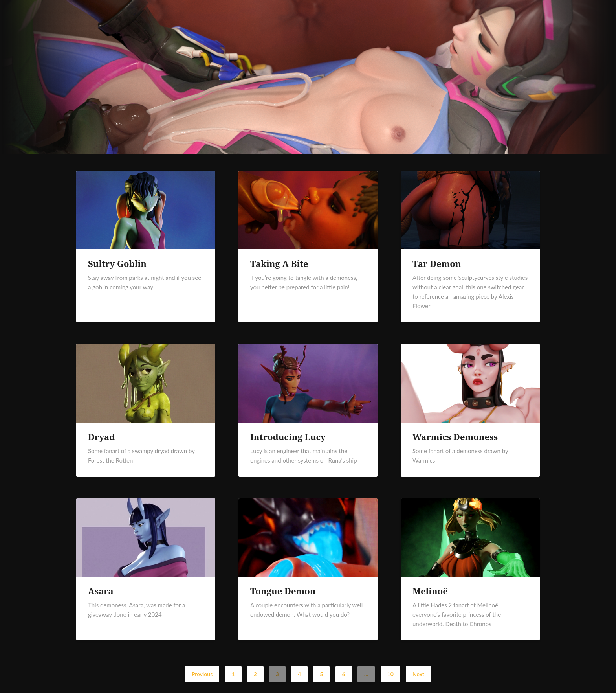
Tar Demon (437, 263)
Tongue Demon (283, 591)
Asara (101, 591)
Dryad (102, 437)
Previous (202, 674)
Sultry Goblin (117, 263)
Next (418, 674)
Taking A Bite (279, 263)
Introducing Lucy (288, 437)
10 (390, 674)
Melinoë (430, 591)
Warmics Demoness (455, 437)
